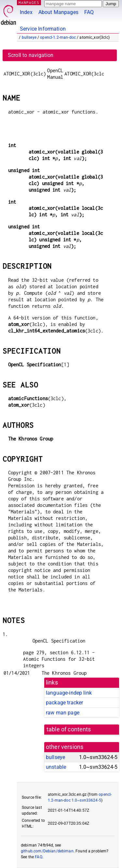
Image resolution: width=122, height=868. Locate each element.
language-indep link (69, 693)
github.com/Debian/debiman (47, 851)
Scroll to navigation (31, 55)
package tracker (64, 703)
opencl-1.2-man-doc (58, 37)
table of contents (69, 729)
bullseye (29, 37)
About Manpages (58, 12)
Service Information (43, 29)
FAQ (89, 12)
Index (26, 12)
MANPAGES (29, 2)
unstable (56, 767)
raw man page (63, 713)
